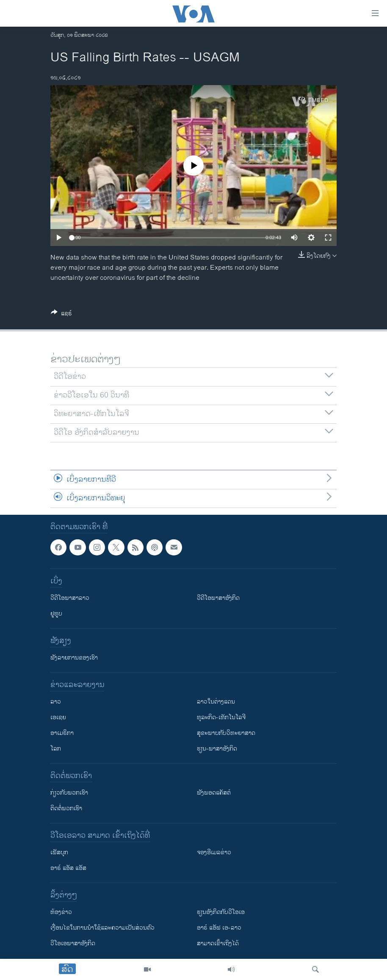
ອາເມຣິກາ (62, 733)
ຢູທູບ (56, 614)
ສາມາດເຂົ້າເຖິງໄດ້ (218, 943)
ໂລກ (56, 749)
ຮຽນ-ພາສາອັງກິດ (217, 749)
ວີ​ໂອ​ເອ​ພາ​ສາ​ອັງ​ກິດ (73, 943)
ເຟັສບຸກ (59, 852)
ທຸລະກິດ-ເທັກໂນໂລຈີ (221, 717)
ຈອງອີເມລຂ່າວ (214, 852)
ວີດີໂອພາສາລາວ (70, 598)
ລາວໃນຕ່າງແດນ (216, 702)
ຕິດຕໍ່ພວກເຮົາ (66, 808)
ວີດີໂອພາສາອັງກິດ (218, 598)
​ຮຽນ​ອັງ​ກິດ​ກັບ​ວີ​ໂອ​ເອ (221, 912)
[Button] (61, 315)
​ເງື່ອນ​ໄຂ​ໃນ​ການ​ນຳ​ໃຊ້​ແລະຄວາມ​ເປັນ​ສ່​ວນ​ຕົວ (102, 928)
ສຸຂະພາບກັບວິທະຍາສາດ (226, 733)
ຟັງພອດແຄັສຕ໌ (214, 793)
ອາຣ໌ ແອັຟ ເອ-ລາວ (219, 928)
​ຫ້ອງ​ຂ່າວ (61, 912)
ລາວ (56, 702)
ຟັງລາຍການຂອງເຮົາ (74, 658)
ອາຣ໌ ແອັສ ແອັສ (68, 868)
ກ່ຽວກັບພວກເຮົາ (69, 793)
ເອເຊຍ (58, 717)
